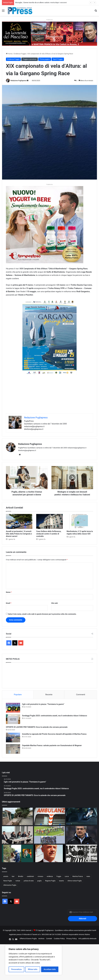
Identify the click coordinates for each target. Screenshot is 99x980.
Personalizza (16, 969)
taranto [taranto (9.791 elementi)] (61, 881)
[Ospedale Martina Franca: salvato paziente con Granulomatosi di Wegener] (13, 749)
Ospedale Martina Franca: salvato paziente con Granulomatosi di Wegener (52, 745)
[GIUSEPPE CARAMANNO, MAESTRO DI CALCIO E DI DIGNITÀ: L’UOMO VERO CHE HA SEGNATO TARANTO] (50, 853)
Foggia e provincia (30, 59)
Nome (9, 592)
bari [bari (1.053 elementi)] (13, 876)
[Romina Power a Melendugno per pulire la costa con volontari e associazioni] (17, 853)
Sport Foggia (58, 59)
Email (9, 603)
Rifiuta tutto (33, 969)
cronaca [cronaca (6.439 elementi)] (40, 876)
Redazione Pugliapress (18, 81)
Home (9, 54)
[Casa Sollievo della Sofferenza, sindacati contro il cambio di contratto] (49, 521)
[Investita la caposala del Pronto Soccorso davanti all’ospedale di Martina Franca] (13, 738)
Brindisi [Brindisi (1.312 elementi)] (21, 876)
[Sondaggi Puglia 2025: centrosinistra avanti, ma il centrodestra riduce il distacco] (13, 719)
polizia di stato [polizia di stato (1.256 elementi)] (29, 881)
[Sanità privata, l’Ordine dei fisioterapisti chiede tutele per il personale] (17, 835)
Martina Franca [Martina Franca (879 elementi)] (78, 876)
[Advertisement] (49, 395)
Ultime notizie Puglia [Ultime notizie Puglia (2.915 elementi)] (75, 881)
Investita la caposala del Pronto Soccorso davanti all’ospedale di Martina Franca (54, 734)
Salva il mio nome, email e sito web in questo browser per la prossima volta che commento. (42, 614)
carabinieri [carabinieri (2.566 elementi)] (30, 876)
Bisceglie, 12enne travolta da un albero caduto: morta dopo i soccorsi (41, 3)
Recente (49, 695)
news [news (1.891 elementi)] (88, 876)
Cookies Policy (59, 939)
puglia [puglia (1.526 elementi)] (39, 881)
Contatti (49, 939)
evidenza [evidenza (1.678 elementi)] (50, 876)
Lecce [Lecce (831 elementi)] (67, 876)
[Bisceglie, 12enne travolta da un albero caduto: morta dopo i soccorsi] (17, 816)
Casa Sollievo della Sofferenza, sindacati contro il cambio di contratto (49, 534)
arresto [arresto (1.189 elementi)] (6, 876)
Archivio (41, 939)
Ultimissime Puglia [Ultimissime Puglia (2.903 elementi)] (10, 885)
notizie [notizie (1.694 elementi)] (18, 881)
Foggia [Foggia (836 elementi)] (59, 876)
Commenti (81, 695)
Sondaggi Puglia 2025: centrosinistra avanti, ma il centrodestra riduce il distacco (55, 716)
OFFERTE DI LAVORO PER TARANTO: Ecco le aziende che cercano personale (37, 727)
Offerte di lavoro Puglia (28, 939)
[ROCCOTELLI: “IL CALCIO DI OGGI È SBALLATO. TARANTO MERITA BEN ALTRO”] (82, 853)
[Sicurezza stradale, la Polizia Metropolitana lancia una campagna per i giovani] (82, 816)
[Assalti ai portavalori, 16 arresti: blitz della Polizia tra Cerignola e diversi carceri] (19, 521)
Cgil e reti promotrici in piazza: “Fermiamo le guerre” (43, 704)
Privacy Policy (72, 939)
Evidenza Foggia (20, 54)
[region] (34, 960)
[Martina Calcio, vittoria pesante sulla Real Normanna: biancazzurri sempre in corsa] (50, 835)
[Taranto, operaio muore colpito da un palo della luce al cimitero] (50, 816)
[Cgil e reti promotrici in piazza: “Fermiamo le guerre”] (13, 708)
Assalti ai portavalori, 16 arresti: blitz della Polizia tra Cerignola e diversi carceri (19, 534)
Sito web (55, 603)
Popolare (18, 695)
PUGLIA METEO (49, 675)
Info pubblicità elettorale (87, 939)
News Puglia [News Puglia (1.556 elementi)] (8, 881)
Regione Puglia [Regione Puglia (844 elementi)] (50, 881)
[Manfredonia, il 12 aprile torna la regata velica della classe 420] (80, 521)
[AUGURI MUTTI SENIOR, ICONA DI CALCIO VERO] (82, 835)
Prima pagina (45, 59)
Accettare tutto (50, 969)
